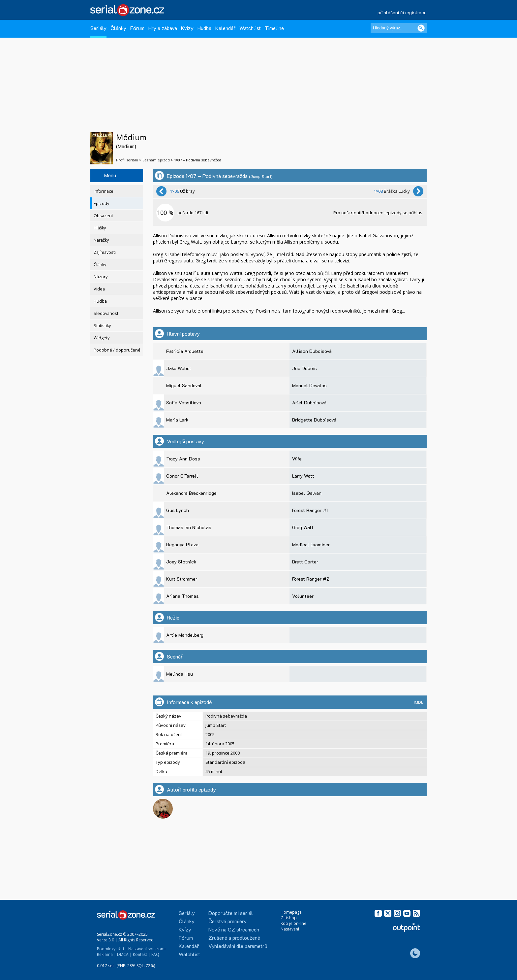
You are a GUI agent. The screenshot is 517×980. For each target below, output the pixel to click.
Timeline (274, 28)
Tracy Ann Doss (183, 459)
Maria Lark (177, 420)
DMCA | (124, 954)
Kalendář (225, 28)
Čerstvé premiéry (228, 921)
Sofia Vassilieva (184, 403)
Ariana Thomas (182, 596)
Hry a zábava (163, 28)
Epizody (101, 203)
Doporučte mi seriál (231, 913)
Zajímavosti (105, 252)
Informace (104, 191)
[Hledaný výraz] (399, 28)
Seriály (98, 28)
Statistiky (102, 326)
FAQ (155, 954)
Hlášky (100, 228)
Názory (101, 277)
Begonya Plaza (182, 544)
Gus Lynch (178, 510)
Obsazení (103, 216)
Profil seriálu (127, 160)
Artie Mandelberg (185, 635)
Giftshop (289, 918)
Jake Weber (179, 368)
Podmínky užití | (112, 949)
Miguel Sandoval (184, 385)
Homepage (291, 912)
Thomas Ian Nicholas (189, 527)
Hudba (204, 28)
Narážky (101, 240)
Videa (99, 289)
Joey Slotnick (181, 562)
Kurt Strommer (182, 579)
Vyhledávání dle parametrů (238, 946)
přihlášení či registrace (402, 12)
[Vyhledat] (421, 28)
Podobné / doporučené (117, 350)
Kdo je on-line (293, 923)
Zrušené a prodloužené (234, 938)
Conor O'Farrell (182, 476)
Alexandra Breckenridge (191, 493)
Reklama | (106, 954)
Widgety (102, 338)
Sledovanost (106, 313)
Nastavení (290, 929)
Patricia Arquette (185, 351)
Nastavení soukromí (147, 949)
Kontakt (140, 954)
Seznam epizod (156, 160)
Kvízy (187, 28)
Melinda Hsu (180, 674)
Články (118, 28)
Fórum (137, 28)
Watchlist (250, 28)
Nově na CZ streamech (234, 929)
